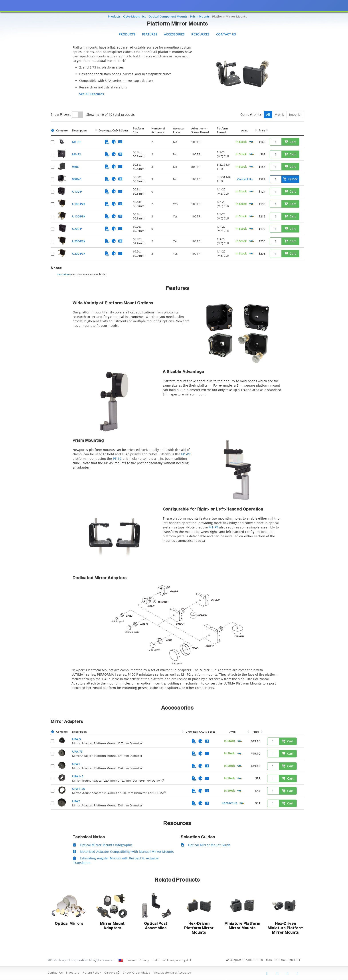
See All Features (92, 94)
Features (150, 34)
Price (262, 130)
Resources (200, 34)
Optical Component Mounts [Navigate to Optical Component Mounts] (168, 16)
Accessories (174, 34)
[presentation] (174, 490)
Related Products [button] (177, 880)
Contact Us (226, 34)
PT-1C (117, 459)
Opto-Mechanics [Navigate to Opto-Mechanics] (135, 16)
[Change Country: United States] (121, 960)
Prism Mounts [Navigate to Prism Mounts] (200, 16)
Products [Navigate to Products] (114, 16)
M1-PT (213, 527)
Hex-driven (64, 274)
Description (79, 130)
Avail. (245, 130)
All (268, 114)
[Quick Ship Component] (251, 142)
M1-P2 (186, 454)
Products (127, 34)
